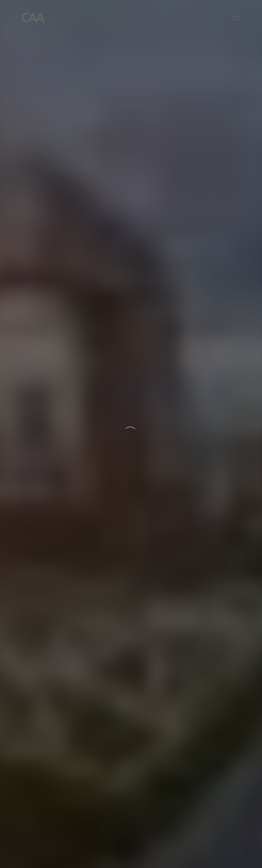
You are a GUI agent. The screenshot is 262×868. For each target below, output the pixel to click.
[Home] (33, 19)
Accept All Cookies (213, 858)
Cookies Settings (175, 858)
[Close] (254, 857)
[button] (236, 19)
